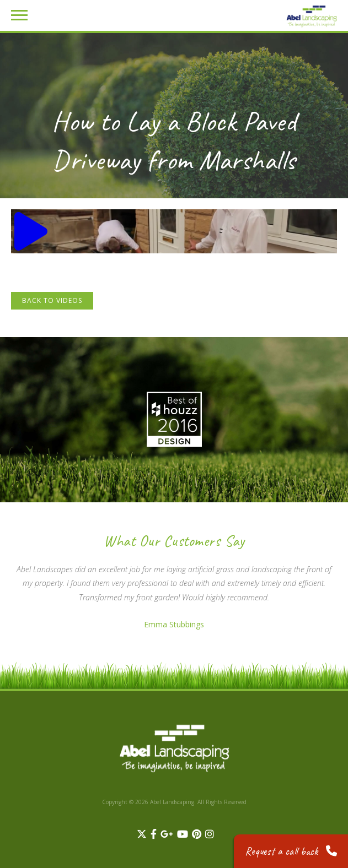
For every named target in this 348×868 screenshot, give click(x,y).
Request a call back (291, 851)
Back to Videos (52, 300)
